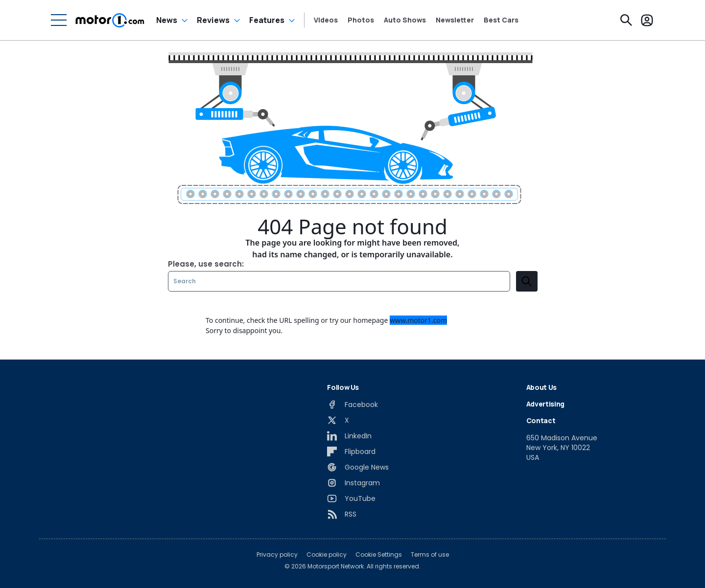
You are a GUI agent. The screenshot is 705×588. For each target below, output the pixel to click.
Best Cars (501, 20)
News (167, 20)
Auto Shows (405, 20)
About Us (541, 387)
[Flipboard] (351, 452)
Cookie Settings (379, 555)
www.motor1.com (418, 320)
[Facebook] (352, 405)
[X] (338, 420)
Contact (541, 420)
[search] (527, 281)
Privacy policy (277, 555)
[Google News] (358, 467)
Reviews (213, 20)
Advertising (545, 404)
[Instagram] (353, 483)
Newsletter (455, 20)
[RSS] (342, 514)
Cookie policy (327, 555)
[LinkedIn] (349, 436)
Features (267, 20)
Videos (326, 20)
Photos (361, 20)
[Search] (626, 20)
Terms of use (430, 555)
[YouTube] (351, 498)
